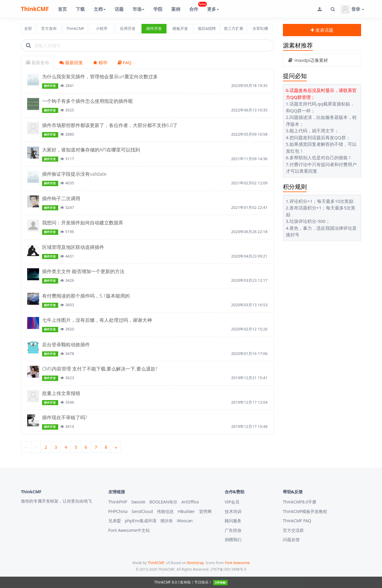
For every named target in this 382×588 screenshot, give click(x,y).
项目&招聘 (207, 28)
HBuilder (186, 511)
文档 (100, 9)
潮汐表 (167, 521)
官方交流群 (293, 530)
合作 (196, 7)
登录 (352, 10)
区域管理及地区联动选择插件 (73, 247)
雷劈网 (205, 511)
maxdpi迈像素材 (308, 60)
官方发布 (49, 28)
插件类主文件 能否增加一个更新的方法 (83, 271)
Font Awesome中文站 (129, 530)
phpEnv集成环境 (140, 521)
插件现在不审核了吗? (65, 417)
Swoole (138, 502)
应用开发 (128, 28)
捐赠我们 (233, 539)
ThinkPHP (118, 502)
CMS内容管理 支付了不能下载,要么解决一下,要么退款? (100, 369)
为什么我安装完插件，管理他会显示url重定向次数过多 (100, 76)
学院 (158, 9)
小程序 (102, 28)
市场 (138, 9)
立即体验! (220, 582)
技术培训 (233, 511)
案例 (176, 9)
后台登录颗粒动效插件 (66, 344)
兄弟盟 (115, 521)
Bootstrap (195, 563)
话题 (119, 9)
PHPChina (118, 511)
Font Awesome (237, 563)
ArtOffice (190, 502)
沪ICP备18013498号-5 (228, 569)
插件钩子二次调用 (61, 198)
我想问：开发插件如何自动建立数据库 (83, 223)
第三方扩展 (234, 28)
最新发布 (37, 62)
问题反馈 (291, 539)
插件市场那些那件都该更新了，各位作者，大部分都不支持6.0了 (110, 125)
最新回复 (71, 62)
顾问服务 (233, 521)
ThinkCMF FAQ (297, 521)
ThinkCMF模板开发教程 (305, 511)
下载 (80, 9)
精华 (100, 62)
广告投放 (233, 530)
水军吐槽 (260, 28)
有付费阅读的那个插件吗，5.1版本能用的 (86, 296)
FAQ (124, 62)
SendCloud (142, 511)
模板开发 (180, 28)
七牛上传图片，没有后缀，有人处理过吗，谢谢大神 (97, 320)
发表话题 (322, 30)
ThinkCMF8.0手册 (300, 502)
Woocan (185, 521)
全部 (28, 28)
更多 (213, 9)
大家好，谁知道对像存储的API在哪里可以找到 (91, 150)
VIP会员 (232, 502)
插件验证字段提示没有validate (74, 174)
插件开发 (154, 28)
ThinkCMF (35, 9)
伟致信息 (165, 511)
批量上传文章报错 (61, 393)
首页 (62, 9)
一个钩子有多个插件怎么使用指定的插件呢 (87, 101)
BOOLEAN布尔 (163, 502)
